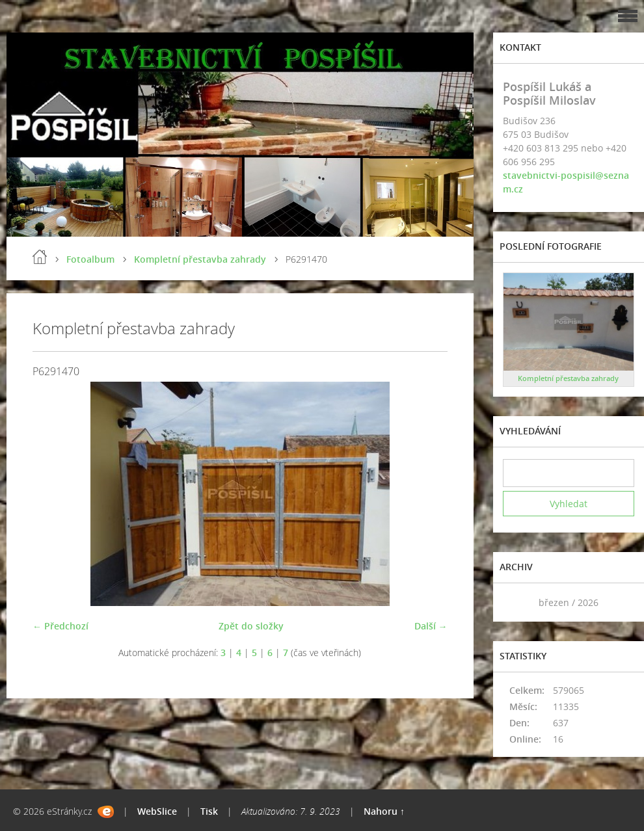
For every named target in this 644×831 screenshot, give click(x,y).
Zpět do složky (251, 626)
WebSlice (157, 811)
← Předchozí (60, 626)
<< (517, 602)
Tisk (209, 811)
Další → (431, 626)
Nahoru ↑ (384, 811)
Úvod (40, 257)
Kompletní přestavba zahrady (200, 259)
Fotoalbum (90, 259)
